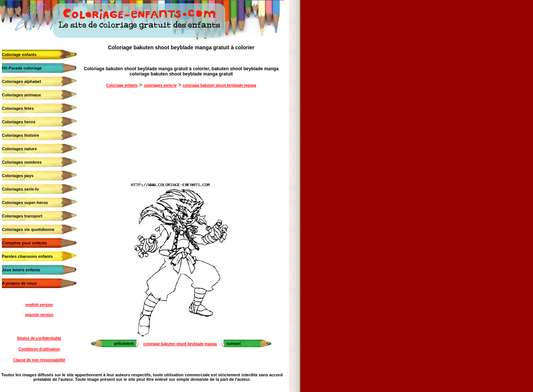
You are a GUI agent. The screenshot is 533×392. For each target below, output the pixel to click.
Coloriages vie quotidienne (28, 229)
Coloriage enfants (19, 55)
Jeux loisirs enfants (21, 270)
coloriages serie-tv (160, 85)
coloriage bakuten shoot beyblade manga (219, 85)
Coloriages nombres (22, 162)
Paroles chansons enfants (27, 256)
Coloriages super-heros (25, 203)
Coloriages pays (18, 176)
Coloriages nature (19, 149)
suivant (234, 343)
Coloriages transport (22, 216)
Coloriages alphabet (21, 81)
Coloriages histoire (21, 135)
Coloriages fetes (18, 108)
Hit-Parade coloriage (22, 68)
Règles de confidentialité (39, 338)
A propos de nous (19, 283)
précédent (124, 343)
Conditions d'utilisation (39, 349)
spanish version (39, 315)
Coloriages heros (19, 122)
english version (39, 305)
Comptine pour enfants (24, 243)
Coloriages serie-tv (20, 189)
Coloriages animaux (21, 95)
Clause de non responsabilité (39, 360)
